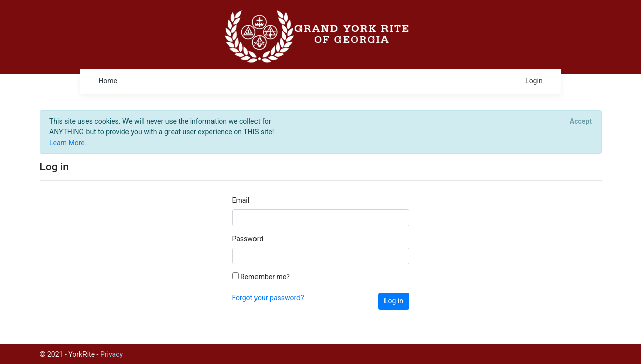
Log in (394, 301)
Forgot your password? (268, 298)
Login (534, 81)
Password (248, 239)
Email (241, 200)
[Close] (581, 121)
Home (108, 81)
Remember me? (261, 277)
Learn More (67, 143)
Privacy (112, 354)
